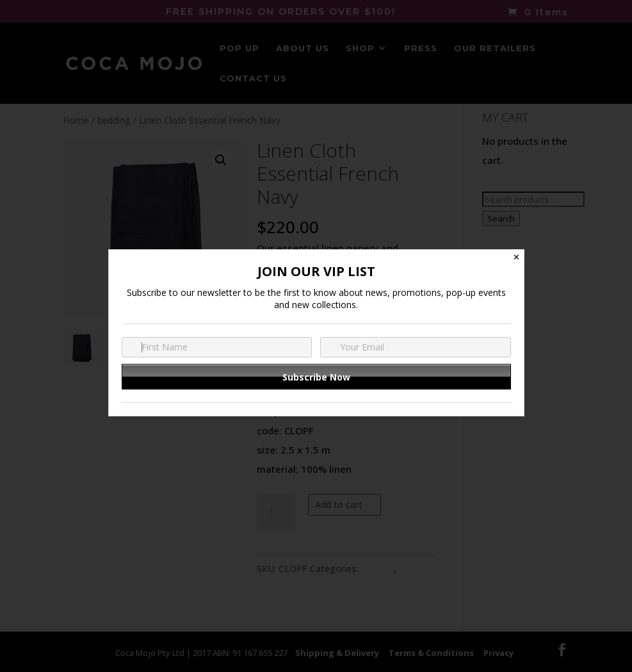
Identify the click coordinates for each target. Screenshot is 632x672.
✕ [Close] (516, 257)
